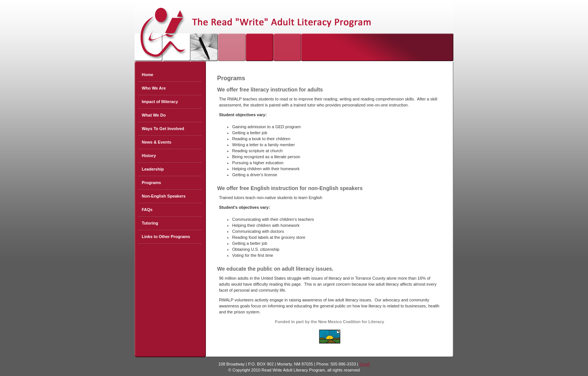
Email (364, 364)
